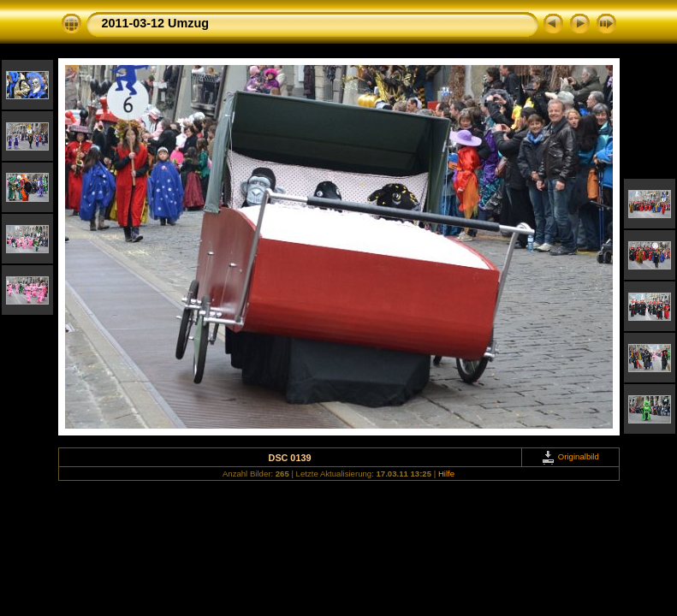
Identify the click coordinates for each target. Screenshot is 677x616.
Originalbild (570, 456)
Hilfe (446, 474)
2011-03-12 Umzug (156, 23)
